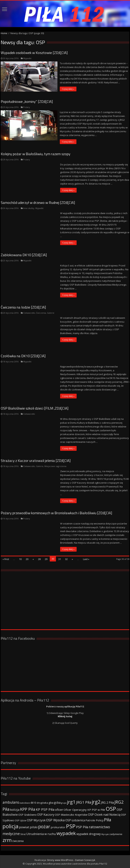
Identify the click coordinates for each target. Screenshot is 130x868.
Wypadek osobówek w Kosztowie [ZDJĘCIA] (34, 53)
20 (27, 559)
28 (39, 559)
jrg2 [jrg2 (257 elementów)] (96, 802)
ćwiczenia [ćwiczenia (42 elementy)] (18, 841)
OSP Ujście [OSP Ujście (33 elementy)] (20, 820)
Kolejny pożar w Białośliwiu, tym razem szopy (36, 154)
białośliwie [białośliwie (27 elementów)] (25, 803)
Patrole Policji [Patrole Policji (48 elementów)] (94, 820)
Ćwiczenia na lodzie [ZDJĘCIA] (23, 307)
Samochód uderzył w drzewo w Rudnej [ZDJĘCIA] (38, 202)
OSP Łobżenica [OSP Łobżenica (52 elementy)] (75, 820)
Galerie (51, 313)
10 (20, 559)
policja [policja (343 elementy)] (11, 826)
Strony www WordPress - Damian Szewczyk (71, 860)
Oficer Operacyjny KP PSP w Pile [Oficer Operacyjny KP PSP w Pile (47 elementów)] (84, 809)
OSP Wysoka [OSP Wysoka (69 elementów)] (55, 820)
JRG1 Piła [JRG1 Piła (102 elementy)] (84, 802)
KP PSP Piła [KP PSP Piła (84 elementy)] (45, 809)
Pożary (27, 107)
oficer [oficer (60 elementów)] (59, 809)
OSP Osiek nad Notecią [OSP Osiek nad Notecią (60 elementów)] (104, 814)
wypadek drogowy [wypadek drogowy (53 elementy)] (89, 834)
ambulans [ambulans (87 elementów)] (11, 802)
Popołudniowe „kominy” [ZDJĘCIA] (27, 101)
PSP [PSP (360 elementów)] (71, 826)
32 (66, 559)
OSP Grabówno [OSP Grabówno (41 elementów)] (27, 814)
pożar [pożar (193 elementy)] (44, 826)
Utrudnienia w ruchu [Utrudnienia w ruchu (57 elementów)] (41, 834)
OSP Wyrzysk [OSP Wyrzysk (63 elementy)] (36, 820)
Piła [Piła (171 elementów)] (108, 819)
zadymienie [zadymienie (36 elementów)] (116, 834)
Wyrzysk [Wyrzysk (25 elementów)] (105, 834)
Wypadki (27, 58)
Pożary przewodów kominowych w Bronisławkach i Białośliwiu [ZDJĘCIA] (56, 513)
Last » (86, 559)
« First (6, 559)
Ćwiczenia (41, 313)
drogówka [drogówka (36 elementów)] (42, 803)
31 (60, 559)
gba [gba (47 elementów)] (51, 802)
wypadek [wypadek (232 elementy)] (66, 833)
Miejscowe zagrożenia (55, 466)
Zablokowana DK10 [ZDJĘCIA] (24, 255)
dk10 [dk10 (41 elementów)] (33, 802)
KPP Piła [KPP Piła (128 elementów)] (28, 809)
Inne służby (29, 208)
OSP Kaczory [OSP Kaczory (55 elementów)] (46, 814)
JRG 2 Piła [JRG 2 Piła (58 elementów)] (107, 802)
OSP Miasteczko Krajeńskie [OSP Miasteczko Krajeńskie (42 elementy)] (71, 814)
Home (4, 33)
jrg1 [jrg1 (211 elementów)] (71, 802)
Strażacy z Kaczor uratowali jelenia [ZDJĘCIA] (36, 460)
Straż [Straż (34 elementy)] (23, 834)
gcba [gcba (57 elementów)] (57, 802)
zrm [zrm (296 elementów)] (7, 840)
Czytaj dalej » (68, 89)
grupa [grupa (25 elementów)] (64, 803)
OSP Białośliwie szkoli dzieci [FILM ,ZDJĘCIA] (35, 408)
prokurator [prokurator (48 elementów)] (58, 827)
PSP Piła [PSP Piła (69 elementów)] (82, 827)
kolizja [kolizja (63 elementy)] (15, 809)
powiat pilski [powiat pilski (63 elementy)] (28, 827)
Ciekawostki (29, 313)
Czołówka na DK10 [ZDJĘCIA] (23, 356)
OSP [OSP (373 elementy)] (111, 809)
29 (46, 559)
